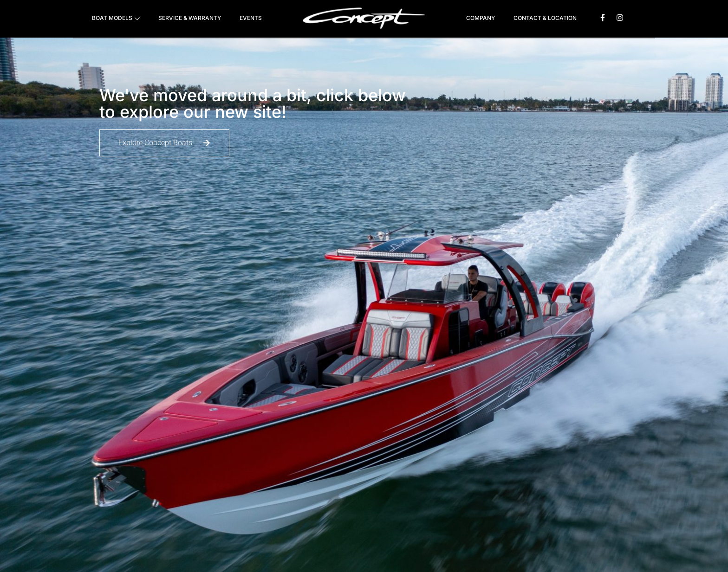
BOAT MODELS (116, 19)
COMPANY (481, 18)
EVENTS (251, 18)
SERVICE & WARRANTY (190, 18)
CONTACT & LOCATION (545, 18)
